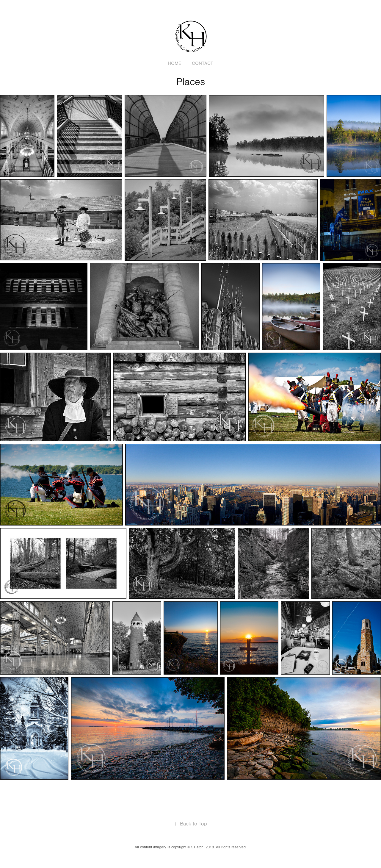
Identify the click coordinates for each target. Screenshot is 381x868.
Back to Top (191, 824)
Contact (203, 63)
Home (175, 63)
